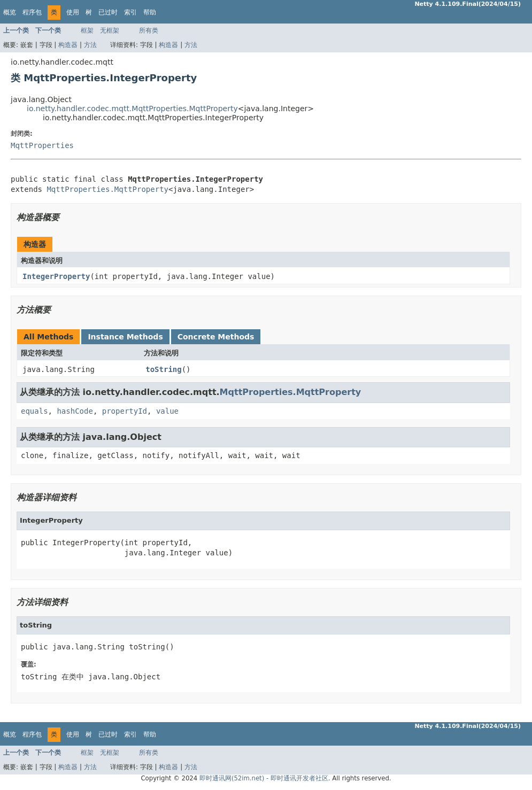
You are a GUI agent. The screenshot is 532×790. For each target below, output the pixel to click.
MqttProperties (42, 145)
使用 (73, 12)
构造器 (68, 45)
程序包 (32, 12)
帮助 (150, 12)
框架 (87, 30)
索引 (130, 12)
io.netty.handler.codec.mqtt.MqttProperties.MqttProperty (132, 109)
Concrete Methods (216, 337)
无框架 (110, 30)
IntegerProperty (56, 276)
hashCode (75, 411)
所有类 (149, 30)
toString (163, 369)
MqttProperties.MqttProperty (107, 189)
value (167, 411)
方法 (90, 45)
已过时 (108, 12)
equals (34, 411)
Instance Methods (125, 337)
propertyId (125, 411)
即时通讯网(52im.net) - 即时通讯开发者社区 (264, 778)
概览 (10, 12)
